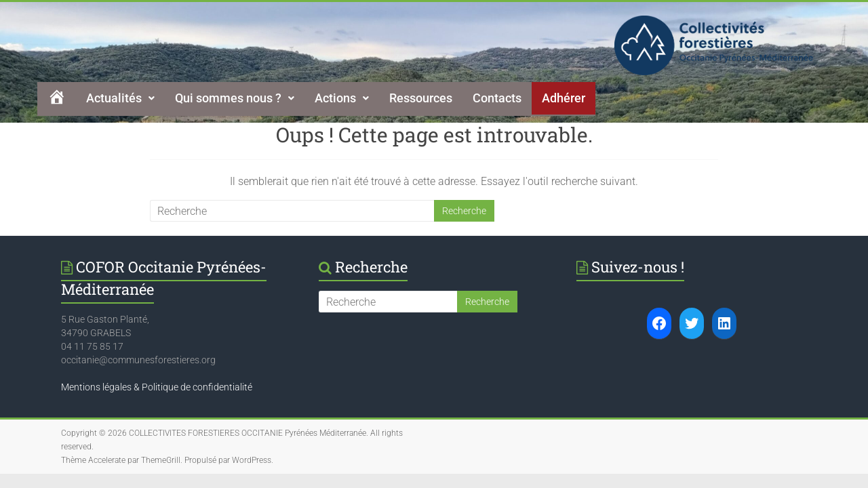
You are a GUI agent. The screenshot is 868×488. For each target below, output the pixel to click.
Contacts (497, 98)
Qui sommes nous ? (235, 98)
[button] (120, 98)
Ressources (421, 98)
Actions (342, 98)
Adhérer (564, 98)
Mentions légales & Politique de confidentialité (157, 387)
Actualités (120, 98)
